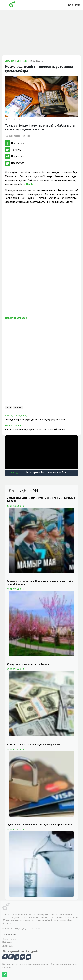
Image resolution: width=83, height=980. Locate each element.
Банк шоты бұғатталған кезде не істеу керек (33, 745)
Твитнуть (16, 150)
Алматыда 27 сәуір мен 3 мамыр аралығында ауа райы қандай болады (40, 583)
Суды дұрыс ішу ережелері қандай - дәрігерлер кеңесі (39, 825)
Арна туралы (9, 939)
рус (77, 5)
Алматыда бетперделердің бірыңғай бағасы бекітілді (35, 430)
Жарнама (8, 946)
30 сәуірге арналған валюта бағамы (28, 664)
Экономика (22, 61)
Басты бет (9, 61)
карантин (18, 407)
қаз (71, 5)
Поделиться (18, 143)
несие (9, 407)
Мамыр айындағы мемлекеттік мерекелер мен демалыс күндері (41, 499)
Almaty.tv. (31, 184)
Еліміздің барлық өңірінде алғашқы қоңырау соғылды (35, 420)
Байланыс (8, 942)
